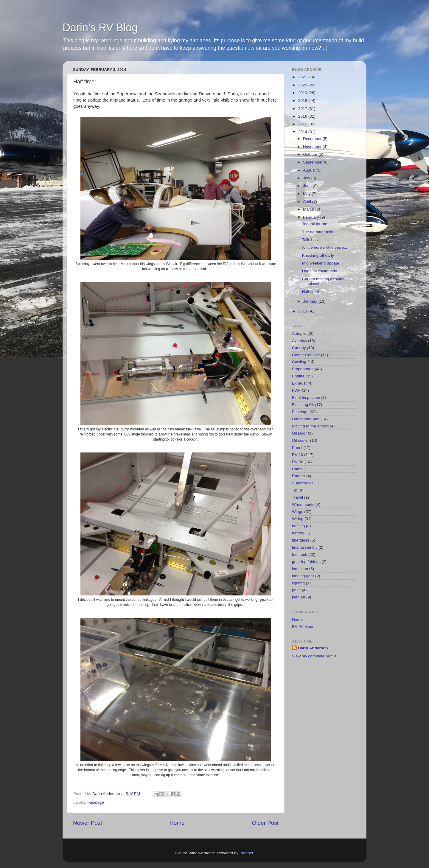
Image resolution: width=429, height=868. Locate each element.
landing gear (303, 576)
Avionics (299, 341)
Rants (297, 469)
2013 (303, 311)
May (307, 194)
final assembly (305, 547)
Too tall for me (315, 224)
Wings (298, 512)
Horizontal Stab (306, 419)
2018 (303, 101)
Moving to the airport (310, 426)
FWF (296, 390)
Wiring (298, 519)
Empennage (303, 369)
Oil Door (299, 433)
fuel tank (300, 554)
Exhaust (299, 383)
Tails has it (311, 240)
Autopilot (300, 333)
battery (298, 533)
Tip (295, 490)
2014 (303, 132)
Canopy (299, 348)
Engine (298, 376)
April (308, 202)
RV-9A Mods (303, 627)
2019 (303, 93)
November (313, 147)
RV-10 (297, 455)
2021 (303, 77)
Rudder (299, 476)
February (312, 217)
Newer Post (88, 823)
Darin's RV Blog (100, 28)
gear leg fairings (306, 562)
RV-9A (298, 462)
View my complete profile (314, 656)
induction (300, 569)
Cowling (299, 362)
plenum (299, 597)
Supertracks (303, 483)
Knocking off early (318, 255)
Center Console (306, 355)
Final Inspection (306, 398)
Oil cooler (300, 440)
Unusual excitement (320, 271)
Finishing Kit (303, 405)
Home (177, 823)
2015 (303, 124)
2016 (303, 116)
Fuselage (96, 802)
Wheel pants (303, 504)
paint (296, 590)
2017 (303, 109)
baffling (298, 526)
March (309, 209)
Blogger (246, 853)
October (311, 154)
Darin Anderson (313, 648)
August (310, 170)
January (311, 301)
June (308, 186)
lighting (298, 583)
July (307, 178)
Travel (297, 497)
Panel (297, 448)
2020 (303, 85)
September (313, 162)
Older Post (265, 823)
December (313, 139)
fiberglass (301, 540)
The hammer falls (318, 232)
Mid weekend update (321, 263)
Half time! (311, 291)
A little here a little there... (325, 247)
